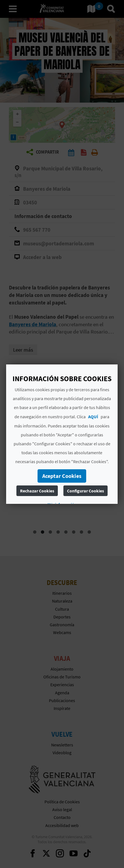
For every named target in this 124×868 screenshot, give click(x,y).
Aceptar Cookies (62, 476)
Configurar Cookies (85, 491)
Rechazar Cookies (37, 491)
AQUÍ (93, 417)
